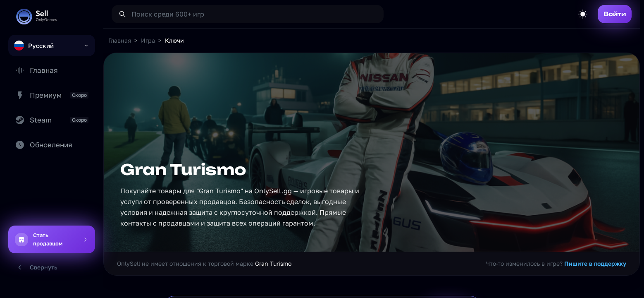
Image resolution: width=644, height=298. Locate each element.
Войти (615, 14)
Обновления (44, 145)
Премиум (52, 95)
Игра (148, 40)
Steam (52, 120)
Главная (36, 70)
